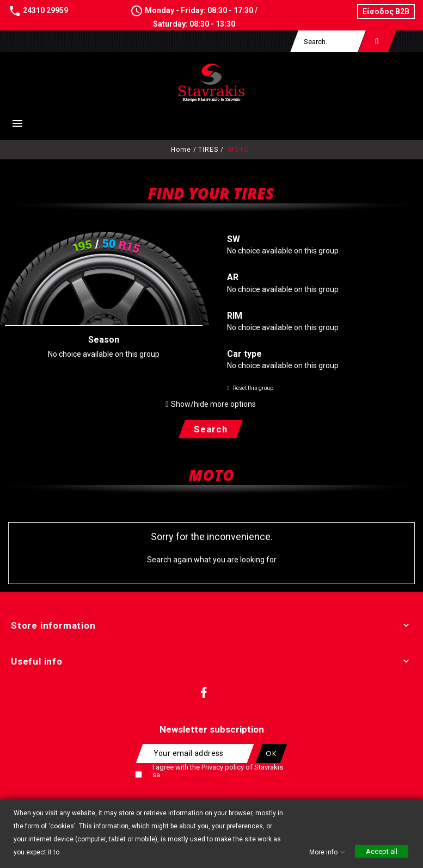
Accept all (382, 851)
